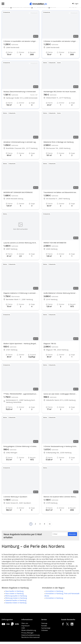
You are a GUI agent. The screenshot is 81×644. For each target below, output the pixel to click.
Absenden (72, 534)
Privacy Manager (27, 633)
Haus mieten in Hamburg (14, 593)
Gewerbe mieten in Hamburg (16, 603)
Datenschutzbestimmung (30, 635)
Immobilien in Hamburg (54, 591)
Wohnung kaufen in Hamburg (16, 596)
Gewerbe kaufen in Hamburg (16, 600)
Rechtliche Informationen (31, 637)
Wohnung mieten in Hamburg (16, 598)
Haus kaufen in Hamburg (14, 591)
